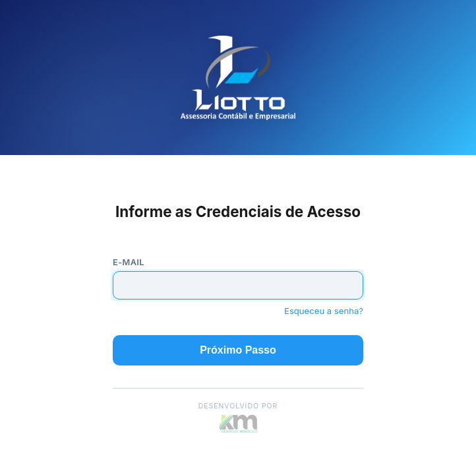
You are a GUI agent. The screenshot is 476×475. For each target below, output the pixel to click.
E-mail (129, 262)
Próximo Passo (238, 350)
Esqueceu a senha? (324, 311)
